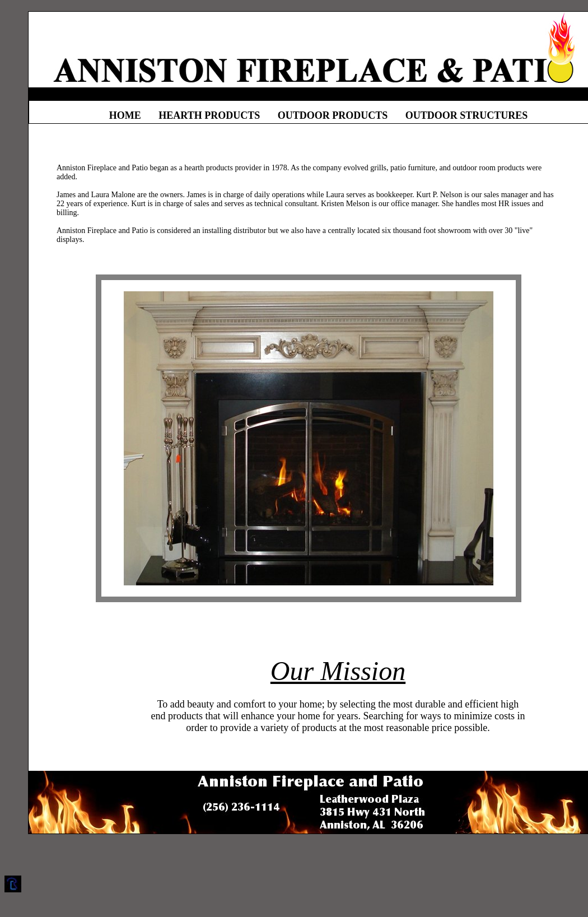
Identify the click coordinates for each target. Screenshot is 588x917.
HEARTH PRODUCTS (209, 115)
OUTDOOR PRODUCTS (333, 115)
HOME (125, 115)
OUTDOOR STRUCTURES (467, 115)
